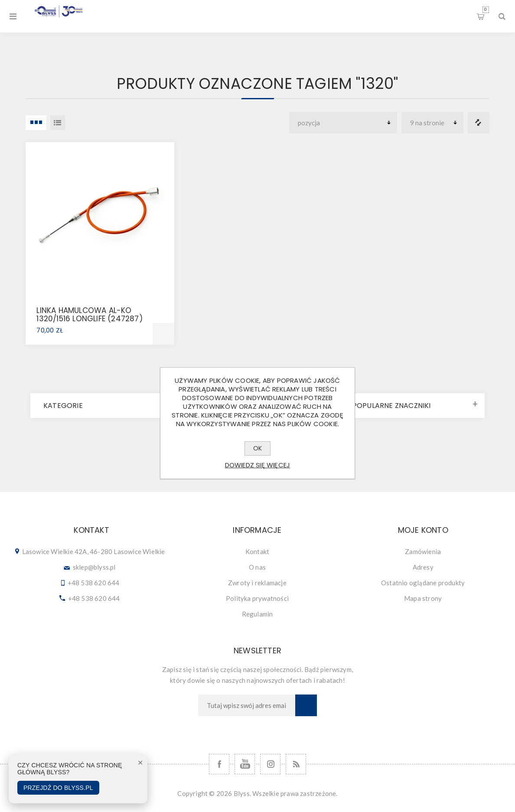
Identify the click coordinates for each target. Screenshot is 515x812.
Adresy (423, 567)
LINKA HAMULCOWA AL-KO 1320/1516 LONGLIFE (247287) (89, 315)
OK (257, 448)
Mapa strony (423, 598)
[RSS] (296, 764)
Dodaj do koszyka (163, 334)
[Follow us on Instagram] (270, 764)
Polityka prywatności (257, 598)
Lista (58, 123)
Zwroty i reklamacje (257, 583)
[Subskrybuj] (247, 705)
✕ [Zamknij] (140, 763)
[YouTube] (245, 764)
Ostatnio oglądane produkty (423, 583)
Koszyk (486, 10)
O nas (257, 567)
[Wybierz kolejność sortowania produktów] (343, 123)
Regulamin (257, 614)
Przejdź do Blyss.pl (58, 788)
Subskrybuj (306, 705)
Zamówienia (423, 551)
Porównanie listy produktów (479, 123)
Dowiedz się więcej (258, 465)
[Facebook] (219, 764)
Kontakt (257, 551)
